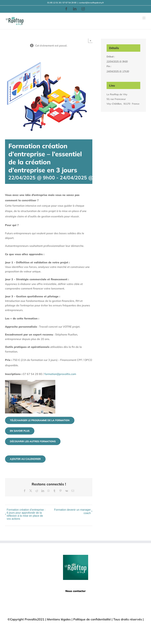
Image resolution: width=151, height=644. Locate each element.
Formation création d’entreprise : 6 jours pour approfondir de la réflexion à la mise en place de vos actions (26, 514)
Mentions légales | (60, 619)
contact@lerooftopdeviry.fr (91, 3)
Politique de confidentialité (92, 619)
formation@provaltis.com (60, 374)
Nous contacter (75, 591)
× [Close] (91, 41)
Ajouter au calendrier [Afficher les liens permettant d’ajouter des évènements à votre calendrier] (25, 459)
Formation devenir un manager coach (72, 512)
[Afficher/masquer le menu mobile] (144, 18)
